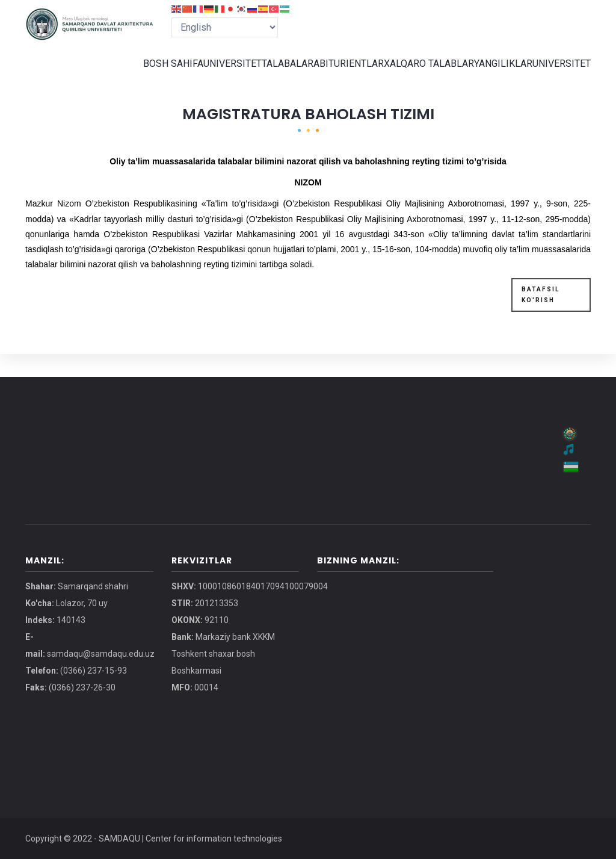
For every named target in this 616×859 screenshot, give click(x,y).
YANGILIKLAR (497, 75)
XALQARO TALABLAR (420, 75)
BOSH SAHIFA (150, 75)
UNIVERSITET (213, 75)
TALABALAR (273, 75)
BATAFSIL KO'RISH (541, 317)
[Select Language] (225, 27)
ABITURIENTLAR (339, 75)
